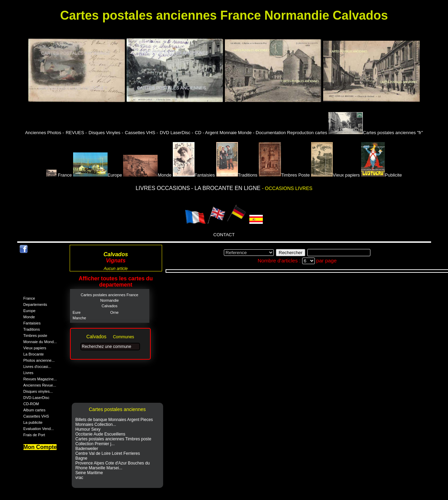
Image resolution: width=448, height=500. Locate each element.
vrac (79, 478)
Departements (35, 304)
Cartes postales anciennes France (109, 295)
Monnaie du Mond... (40, 342)
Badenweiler (87, 449)
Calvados (110, 306)
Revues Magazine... (40, 379)
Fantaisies (194, 175)
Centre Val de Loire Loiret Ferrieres (108, 453)
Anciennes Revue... (40, 385)
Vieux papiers (336, 175)
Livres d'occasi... (37, 367)
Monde (147, 175)
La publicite (33, 422)
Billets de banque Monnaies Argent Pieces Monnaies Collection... (114, 422)
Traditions (237, 175)
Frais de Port (34, 435)
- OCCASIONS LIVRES (287, 188)
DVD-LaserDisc (37, 398)
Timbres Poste (284, 175)
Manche (79, 318)
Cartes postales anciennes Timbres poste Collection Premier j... (113, 441)
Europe (98, 175)
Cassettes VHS (36, 416)
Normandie (110, 300)
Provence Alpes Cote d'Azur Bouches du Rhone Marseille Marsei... (113, 466)
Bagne (82, 458)
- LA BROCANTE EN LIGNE (226, 188)
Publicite (381, 175)
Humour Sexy (88, 429)
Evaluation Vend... (39, 429)
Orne (115, 312)
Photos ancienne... (39, 360)
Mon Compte (40, 447)
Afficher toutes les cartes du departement (116, 282)
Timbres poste (35, 336)
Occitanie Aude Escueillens (101, 434)
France (60, 175)
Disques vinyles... (38, 391)
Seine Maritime (89, 473)
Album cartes (34, 410)
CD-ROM (31, 404)
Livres (28, 373)
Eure (77, 312)
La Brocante (34, 354)
